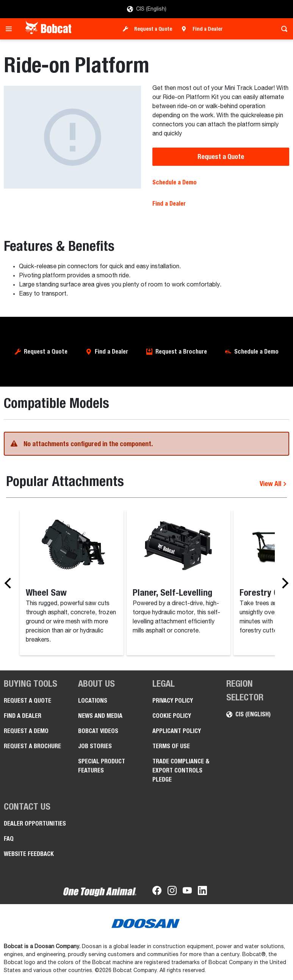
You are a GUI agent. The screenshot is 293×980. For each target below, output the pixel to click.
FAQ (9, 839)
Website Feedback (29, 854)
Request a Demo (26, 731)
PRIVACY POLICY (173, 701)
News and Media (100, 716)
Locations (93, 701)
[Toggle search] (282, 29)
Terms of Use (171, 746)
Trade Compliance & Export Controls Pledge (181, 770)
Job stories (95, 746)
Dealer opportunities (35, 823)
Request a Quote (153, 29)
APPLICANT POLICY (177, 731)
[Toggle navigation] (11, 29)
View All (273, 484)
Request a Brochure (181, 352)
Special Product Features (102, 766)
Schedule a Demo (175, 182)
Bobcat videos (98, 731)
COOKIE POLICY (172, 716)
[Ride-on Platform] (72, 137)
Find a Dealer (208, 29)
